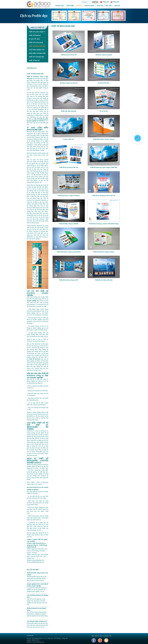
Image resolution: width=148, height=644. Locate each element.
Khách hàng (89, 6)
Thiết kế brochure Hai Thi (69, 55)
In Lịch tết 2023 (34, 39)
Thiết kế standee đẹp (36, 57)
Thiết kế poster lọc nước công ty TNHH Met (104, 167)
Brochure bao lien (104, 83)
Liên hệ (117, 6)
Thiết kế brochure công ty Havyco (104, 252)
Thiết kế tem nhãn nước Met (104, 280)
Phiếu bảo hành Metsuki (69, 111)
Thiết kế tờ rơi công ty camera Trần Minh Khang (104, 224)
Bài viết (109, 6)
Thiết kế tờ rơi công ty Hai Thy (69, 167)
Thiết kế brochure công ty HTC (69, 280)
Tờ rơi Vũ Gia (104, 111)
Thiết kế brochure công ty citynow (104, 139)
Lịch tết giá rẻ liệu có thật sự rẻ (37, 621)
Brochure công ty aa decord (69, 83)
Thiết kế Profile (35, 35)
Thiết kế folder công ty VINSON (69, 224)
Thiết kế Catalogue (36, 43)
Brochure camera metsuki (104, 55)
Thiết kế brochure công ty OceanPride (69, 252)
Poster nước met (69, 139)
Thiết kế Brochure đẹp (37, 46)
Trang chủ (59, 6)
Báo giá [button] (100, 6)
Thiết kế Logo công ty (37, 32)
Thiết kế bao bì (34, 60)
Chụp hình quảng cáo (37, 50)
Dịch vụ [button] (79, 6)
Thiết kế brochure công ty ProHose (69, 196)
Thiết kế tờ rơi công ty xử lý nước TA (104, 196)
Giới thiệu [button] (70, 6)
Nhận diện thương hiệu (37, 53)
